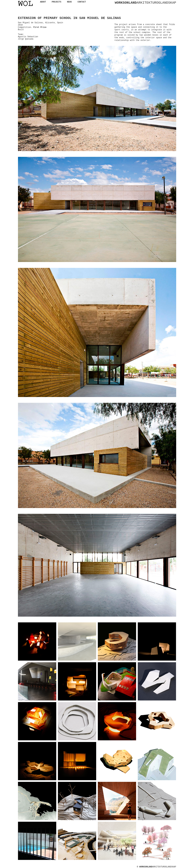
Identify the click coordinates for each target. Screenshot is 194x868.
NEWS (69, 2)
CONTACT (82, 2)
